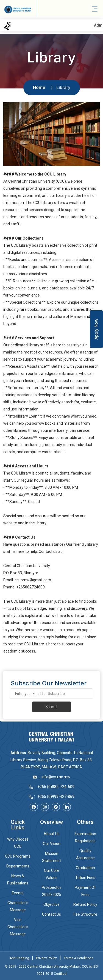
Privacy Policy (46, 958)
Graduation (85, 868)
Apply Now (96, 329)
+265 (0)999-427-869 (56, 797)
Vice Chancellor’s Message (18, 927)
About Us (52, 834)
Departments (18, 866)
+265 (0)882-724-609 (56, 787)
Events (18, 893)
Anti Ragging (19, 958)
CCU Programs (18, 856)
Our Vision (52, 844)
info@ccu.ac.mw (56, 777)
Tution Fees (85, 878)
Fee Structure (85, 914)
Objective (51, 904)
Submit (51, 707)
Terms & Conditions (79, 958)
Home (39, 87)
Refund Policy (85, 904)
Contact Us (51, 914)
